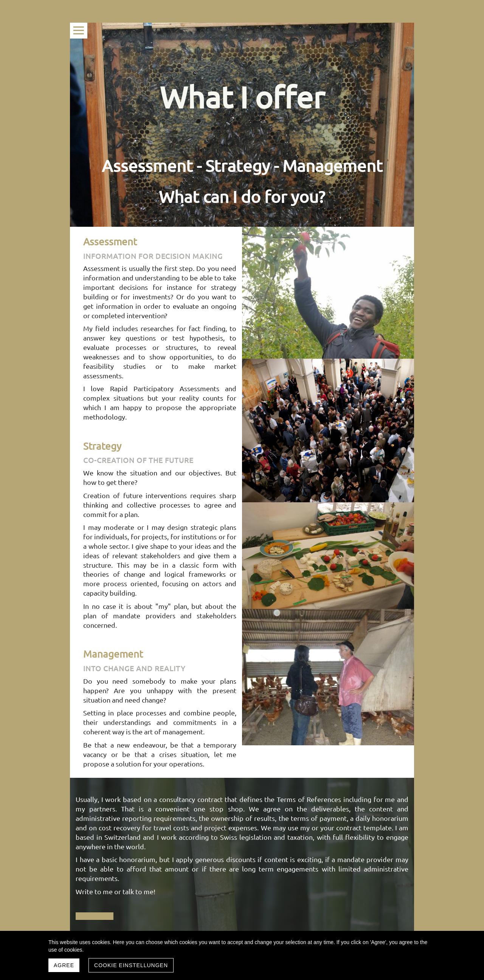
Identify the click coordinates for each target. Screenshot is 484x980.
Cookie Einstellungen (131, 965)
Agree (64, 965)
